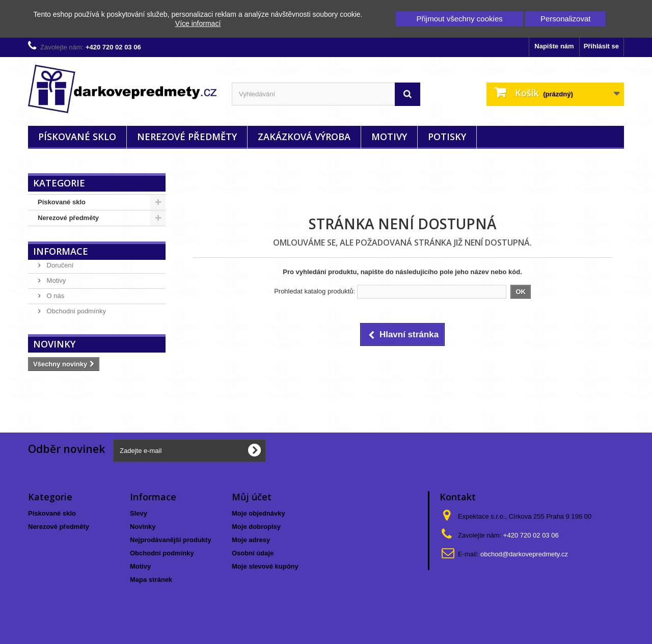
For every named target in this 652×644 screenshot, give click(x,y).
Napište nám (554, 46)
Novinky (54, 344)
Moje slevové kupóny (265, 566)
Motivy (389, 137)
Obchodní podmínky (75, 311)
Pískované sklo (77, 137)
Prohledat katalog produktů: (315, 291)
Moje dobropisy (256, 527)
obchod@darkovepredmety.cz (524, 554)
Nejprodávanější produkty (171, 540)
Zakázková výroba (304, 137)
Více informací (198, 23)
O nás (55, 296)
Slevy (139, 513)
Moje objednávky (259, 513)
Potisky (447, 137)
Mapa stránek (151, 580)
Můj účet (252, 497)
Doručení (59, 265)
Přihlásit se (601, 46)
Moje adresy (251, 540)
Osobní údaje (253, 553)
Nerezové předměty (187, 137)
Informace (61, 251)
